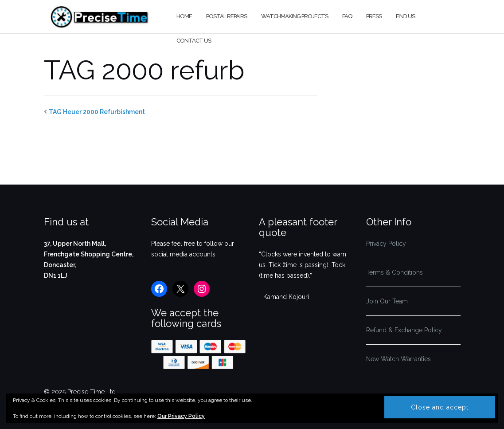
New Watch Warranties (399, 359)
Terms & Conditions (395, 272)
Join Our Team (387, 301)
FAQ (347, 16)
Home (184, 16)
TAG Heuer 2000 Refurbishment (97, 112)
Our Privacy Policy (181, 416)
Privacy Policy (386, 244)
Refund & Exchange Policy (404, 330)
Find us (405, 16)
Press (374, 16)
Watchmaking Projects (295, 16)
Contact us (194, 41)
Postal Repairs (227, 16)
